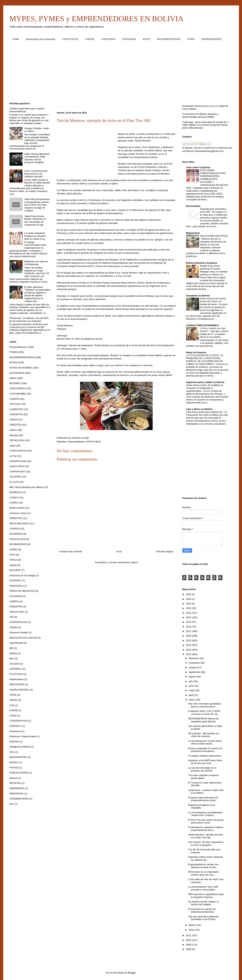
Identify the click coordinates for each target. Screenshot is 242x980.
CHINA (13, 716)
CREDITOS (16, 425)
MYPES (146, 39)
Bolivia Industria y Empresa (202, 263)
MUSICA (14, 762)
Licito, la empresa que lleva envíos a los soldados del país (36, 174)
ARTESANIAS (129, 39)
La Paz (13, 456)
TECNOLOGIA (17, 440)
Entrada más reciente (71, 551)
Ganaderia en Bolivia (198, 296)
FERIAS (14, 420)
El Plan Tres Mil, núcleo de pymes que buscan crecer (206, 821)
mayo (192, 690)
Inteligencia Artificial (20, 747)
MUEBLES (15, 492)
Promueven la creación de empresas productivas (202, 911)
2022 (189, 608)
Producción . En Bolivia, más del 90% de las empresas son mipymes (29, 320)
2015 (189, 640)
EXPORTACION (18, 461)
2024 (189, 599)
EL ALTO (14, 482)
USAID (13, 695)
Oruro (12, 555)
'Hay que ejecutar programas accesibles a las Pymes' (203, 918)
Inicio (119, 551)
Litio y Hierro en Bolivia (199, 409)
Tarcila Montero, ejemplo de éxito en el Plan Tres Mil (206, 836)
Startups (14, 435)
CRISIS (13, 627)
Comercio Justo (18, 513)
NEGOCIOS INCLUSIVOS (23, 638)
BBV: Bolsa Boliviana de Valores (26, 487)
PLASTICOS (16, 674)
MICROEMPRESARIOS (169, 39)
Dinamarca (15, 731)
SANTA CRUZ (93, 442)
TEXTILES (15, 404)
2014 (189, 645)
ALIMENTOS (16, 409)
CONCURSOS (108, 39)
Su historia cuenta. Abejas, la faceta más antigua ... (203, 903)
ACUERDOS (16, 534)
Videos (13, 378)
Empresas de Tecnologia (22, 575)
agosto (193, 677)
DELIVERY (15, 570)
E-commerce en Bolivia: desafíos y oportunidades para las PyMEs (201, 115)
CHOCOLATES (18, 539)
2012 (189, 654)
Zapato (13, 565)
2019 (189, 622)
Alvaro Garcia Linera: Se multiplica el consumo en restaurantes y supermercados (205, 388)
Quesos (14, 778)
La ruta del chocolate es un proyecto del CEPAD (202, 769)
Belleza (13, 653)
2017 (189, 631)
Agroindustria (16, 643)
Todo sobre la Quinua (198, 167)
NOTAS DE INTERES (21, 368)
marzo (192, 700)
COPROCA (15, 726)
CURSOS (15, 529)
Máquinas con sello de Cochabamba (36, 263)
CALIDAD (15, 664)
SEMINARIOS (17, 788)
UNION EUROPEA (19, 690)
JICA (12, 752)
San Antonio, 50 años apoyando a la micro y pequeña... (206, 844)
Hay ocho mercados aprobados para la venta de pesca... (205, 705)
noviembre (195, 663)
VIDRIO (14, 700)
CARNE (14, 710)
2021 (189, 613)
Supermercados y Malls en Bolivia (205, 382)
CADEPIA (90, 39)
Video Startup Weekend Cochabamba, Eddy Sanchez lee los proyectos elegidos (37, 158)
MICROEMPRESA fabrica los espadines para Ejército (204, 720)
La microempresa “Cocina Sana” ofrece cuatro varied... (205, 742)
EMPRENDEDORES (212, 39)
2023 (189, 604)
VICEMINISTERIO (19, 799)
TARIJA (13, 560)
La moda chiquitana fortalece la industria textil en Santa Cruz (35, 236)
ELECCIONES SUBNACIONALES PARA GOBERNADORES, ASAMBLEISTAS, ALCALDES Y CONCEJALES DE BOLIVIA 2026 (207, 179)
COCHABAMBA (18, 394)
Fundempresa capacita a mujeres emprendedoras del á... (206, 829)
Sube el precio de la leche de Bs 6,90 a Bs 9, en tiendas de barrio (213, 301)
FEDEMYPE (16, 607)
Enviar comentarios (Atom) (124, 562)
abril (191, 695)
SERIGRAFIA (17, 794)
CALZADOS (16, 596)
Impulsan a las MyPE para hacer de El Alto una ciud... (205, 762)
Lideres (13, 430)
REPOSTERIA (17, 684)
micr (12, 804)
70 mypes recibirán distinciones (205, 756)
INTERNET (15, 581)
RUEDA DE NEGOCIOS (22, 591)
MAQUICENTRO (18, 757)
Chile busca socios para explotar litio (205, 412)
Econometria (193, 206)
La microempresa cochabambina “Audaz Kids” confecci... (205, 814)
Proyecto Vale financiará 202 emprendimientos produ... (203, 799)
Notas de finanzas (196, 352)
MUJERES (15, 383)
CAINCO (14, 498)
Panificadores (17, 679)
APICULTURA (17, 612)
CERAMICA (16, 669)
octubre (193, 668)
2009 (189, 945)
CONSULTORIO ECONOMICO (203, 325)
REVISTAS (15, 783)
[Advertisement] (119, 73)
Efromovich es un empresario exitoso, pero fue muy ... (204, 873)
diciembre (194, 658)
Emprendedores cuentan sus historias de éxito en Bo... (203, 866)
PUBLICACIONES (19, 773)
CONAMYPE (16, 414)
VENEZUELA (16, 586)
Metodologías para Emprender (41, 39)
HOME (16, 39)
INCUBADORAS (18, 544)
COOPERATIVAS (19, 721)
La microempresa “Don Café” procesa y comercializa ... (203, 888)
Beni (12, 658)
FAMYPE (14, 742)
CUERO (14, 503)
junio (192, 686)
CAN (12, 705)
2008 (189, 949)
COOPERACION (18, 622)
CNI (11, 617)
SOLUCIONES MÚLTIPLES (214, 236)
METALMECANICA (20, 524)
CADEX (14, 549)
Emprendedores (76, 442)
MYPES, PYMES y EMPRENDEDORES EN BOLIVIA (97, 19)
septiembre (195, 672)
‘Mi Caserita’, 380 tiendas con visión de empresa (204, 735)
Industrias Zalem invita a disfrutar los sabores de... (206, 858)
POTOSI (14, 768)
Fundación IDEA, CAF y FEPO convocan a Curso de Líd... (204, 713)
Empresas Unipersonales (23, 736)
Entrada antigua (165, 551)
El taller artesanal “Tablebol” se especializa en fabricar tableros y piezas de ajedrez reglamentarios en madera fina (37, 294)
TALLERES (15, 477)
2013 (189, 650)
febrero (193, 925)
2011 (189, 935)
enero (192, 930)
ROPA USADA (17, 508)
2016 (189, 636)
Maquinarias (193, 233)
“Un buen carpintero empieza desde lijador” (203, 777)
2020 (189, 617)
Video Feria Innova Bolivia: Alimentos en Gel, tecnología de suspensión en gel (35, 220)
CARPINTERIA (17, 472)
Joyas (13, 446)
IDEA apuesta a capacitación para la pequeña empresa (206, 896)
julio (191, 681)
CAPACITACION (70, 39)
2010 (189, 940)
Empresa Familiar (19, 632)
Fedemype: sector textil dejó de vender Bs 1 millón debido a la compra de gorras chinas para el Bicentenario (205, 125)
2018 (189, 627)
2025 (189, 594)
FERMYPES (16, 518)
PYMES (191, 39)
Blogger (132, 973)
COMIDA (14, 601)
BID (11, 648)
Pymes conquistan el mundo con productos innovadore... (205, 750)
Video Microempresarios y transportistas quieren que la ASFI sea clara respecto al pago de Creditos (37, 205)
